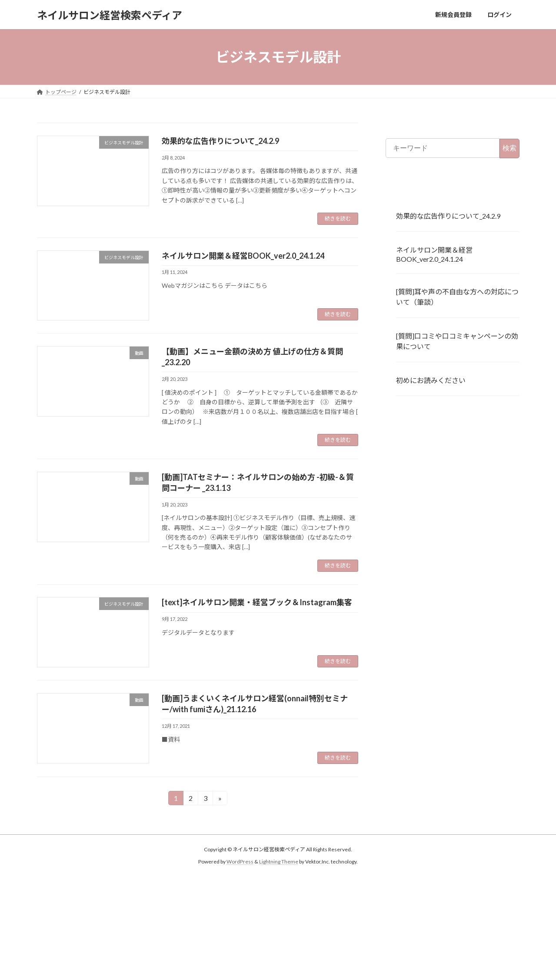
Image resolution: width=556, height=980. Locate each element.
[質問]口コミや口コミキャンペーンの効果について (457, 341)
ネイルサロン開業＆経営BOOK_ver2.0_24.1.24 (243, 256)
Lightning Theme (279, 862)
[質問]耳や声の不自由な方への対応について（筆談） (457, 297)
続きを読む (338, 218)
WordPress (240, 862)
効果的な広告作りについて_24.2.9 (220, 141)
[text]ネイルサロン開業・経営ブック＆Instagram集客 (257, 602)
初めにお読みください (431, 380)
